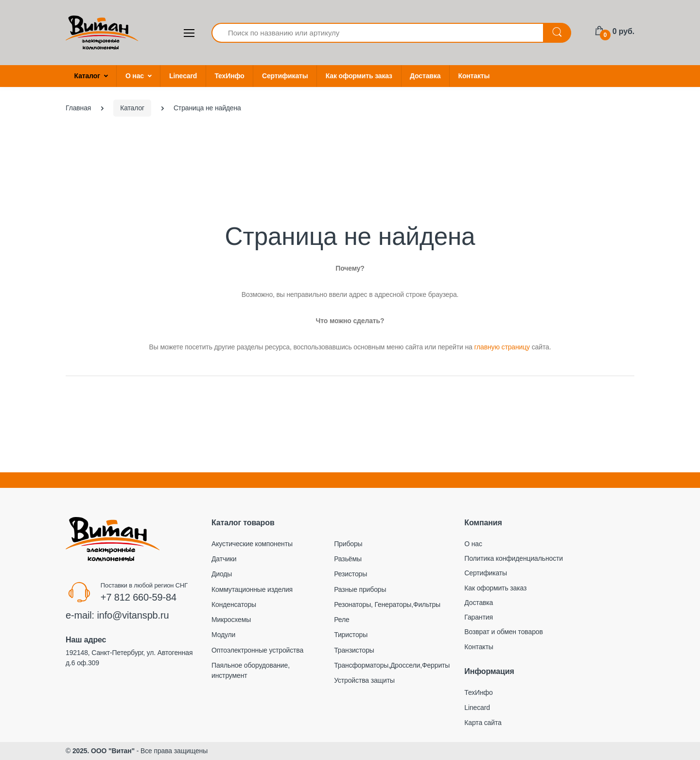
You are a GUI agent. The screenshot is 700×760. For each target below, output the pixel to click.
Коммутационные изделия (252, 589)
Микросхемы (231, 620)
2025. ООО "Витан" (104, 751)
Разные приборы (360, 589)
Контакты (474, 76)
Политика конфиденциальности (514, 558)
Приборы (348, 544)
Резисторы (350, 574)
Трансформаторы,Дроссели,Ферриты (392, 665)
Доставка (425, 76)
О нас (135, 76)
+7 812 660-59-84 (139, 597)
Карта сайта (483, 723)
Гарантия (479, 617)
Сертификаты (285, 76)
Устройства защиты (364, 680)
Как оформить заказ (359, 76)
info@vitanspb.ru (133, 615)
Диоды (222, 574)
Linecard (183, 76)
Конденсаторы (234, 605)
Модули (223, 635)
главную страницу (502, 347)
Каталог (87, 76)
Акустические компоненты (252, 544)
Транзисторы (354, 650)
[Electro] (102, 33)
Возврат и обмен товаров (503, 632)
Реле (341, 620)
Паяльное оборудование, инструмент (251, 670)
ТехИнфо (229, 76)
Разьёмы (348, 559)
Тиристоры (351, 635)
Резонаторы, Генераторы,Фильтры (387, 605)
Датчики (224, 559)
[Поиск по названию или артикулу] (377, 33)
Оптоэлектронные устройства (257, 650)
